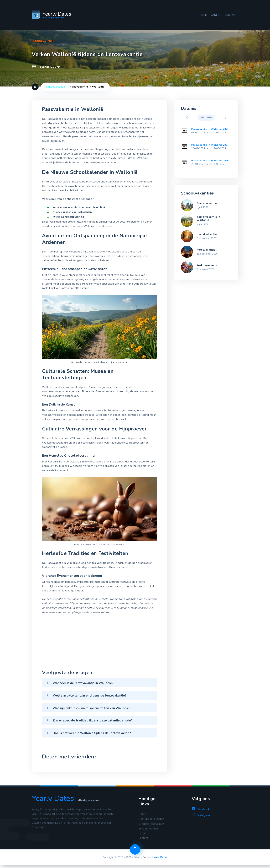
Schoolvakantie (56, 87)
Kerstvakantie (206, 250)
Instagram (201, 817)
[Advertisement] (99, 645)
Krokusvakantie (207, 265)
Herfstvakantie (207, 234)
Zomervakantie (207, 203)
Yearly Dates (160, 859)
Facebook (201, 811)
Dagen (216, 13)
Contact (231, 13)
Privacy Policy (142, 859)
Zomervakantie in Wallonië (208, 218)
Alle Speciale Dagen (151, 821)
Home (204, 13)
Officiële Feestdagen (151, 826)
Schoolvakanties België (149, 833)
